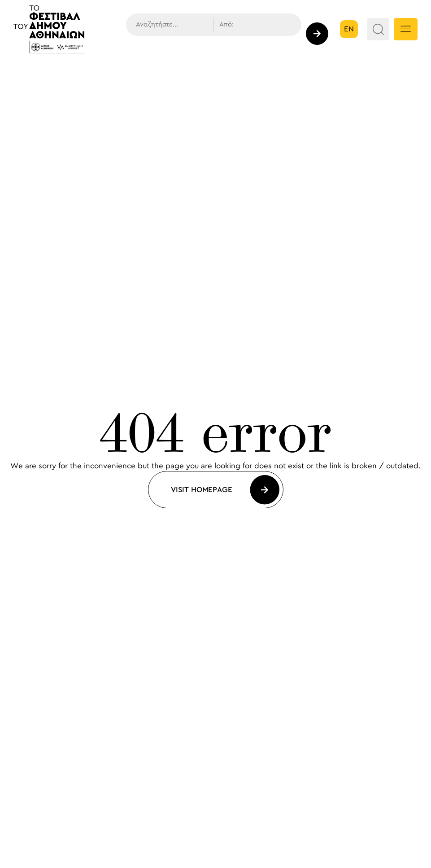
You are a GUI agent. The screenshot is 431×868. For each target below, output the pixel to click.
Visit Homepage (202, 490)
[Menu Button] (406, 29)
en (349, 29)
